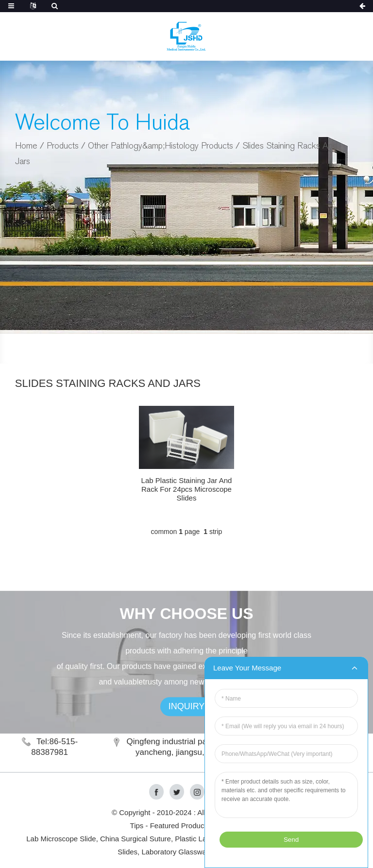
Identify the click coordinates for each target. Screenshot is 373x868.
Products (63, 146)
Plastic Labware (201, 839)
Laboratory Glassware (177, 852)
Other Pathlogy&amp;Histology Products (161, 146)
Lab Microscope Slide (61, 839)
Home (26, 146)
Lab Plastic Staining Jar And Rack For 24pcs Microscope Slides (187, 489)
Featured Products (180, 826)
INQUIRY (187, 716)
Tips (137, 826)
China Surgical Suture (136, 839)
